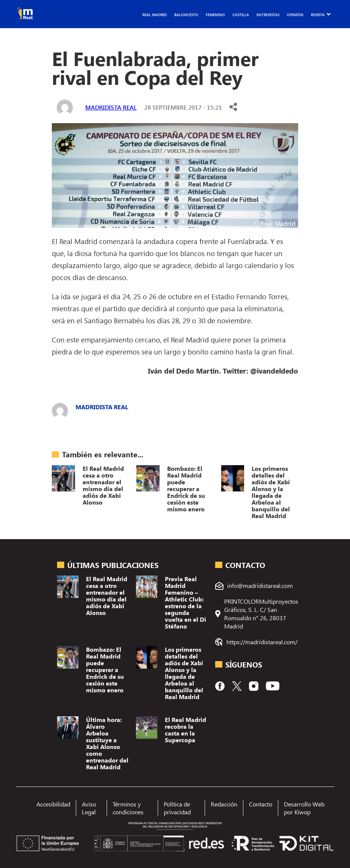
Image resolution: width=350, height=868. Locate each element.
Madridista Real (111, 107)
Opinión (295, 15)
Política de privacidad (177, 808)
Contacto (261, 804)
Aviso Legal (89, 808)
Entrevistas (268, 15)
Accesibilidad (53, 804)
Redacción (224, 804)
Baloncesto (186, 15)
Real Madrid (155, 15)
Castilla (241, 15)
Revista (318, 15)
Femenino (215, 15)
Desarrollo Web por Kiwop (304, 808)
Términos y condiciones (128, 808)
